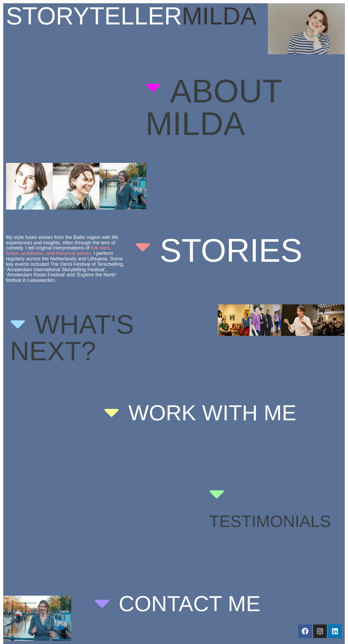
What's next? (72, 338)
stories (231, 250)
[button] (242, 107)
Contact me (190, 604)
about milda (214, 107)
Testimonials (270, 521)
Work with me (212, 413)
